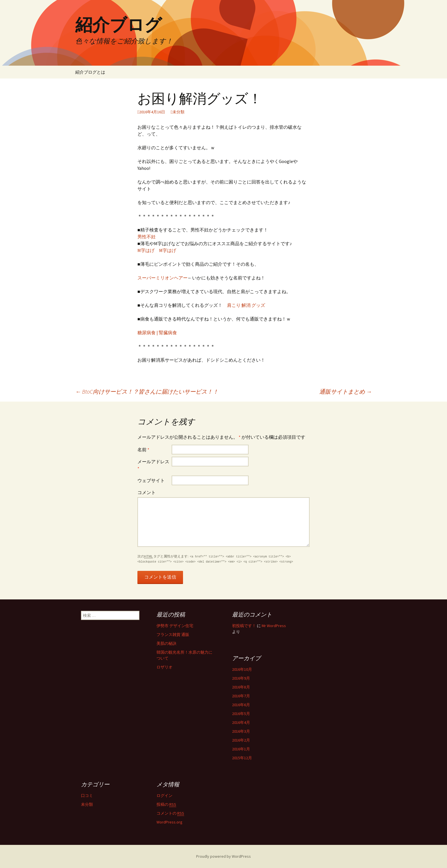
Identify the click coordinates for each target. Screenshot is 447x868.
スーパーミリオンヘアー (162, 278)
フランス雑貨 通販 (173, 635)
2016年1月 (241, 749)
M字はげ (146, 250)
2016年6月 (241, 705)
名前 (143, 450)
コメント (147, 492)
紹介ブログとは (90, 72)
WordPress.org (169, 822)
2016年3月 (241, 731)
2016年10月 (242, 669)
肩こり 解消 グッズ (246, 305)
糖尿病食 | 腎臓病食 (157, 333)
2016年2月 (241, 740)
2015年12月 (242, 758)
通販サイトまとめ (346, 391)
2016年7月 (241, 696)
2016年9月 (241, 678)
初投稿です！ (244, 626)
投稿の (166, 804)
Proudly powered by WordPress (223, 856)
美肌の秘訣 (166, 643)
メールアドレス (153, 465)
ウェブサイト (151, 480)
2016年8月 (241, 687)
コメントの (170, 813)
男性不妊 (147, 237)
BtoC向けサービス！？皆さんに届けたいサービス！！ (147, 391)
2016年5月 (241, 714)
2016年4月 (241, 722)
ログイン (164, 796)
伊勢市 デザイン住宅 (175, 626)
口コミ (87, 796)
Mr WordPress (274, 626)
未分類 (178, 112)
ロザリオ (164, 667)
